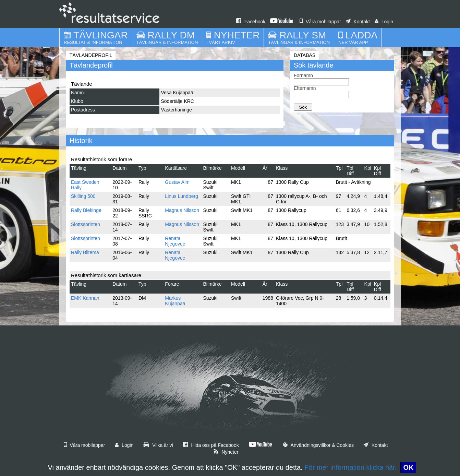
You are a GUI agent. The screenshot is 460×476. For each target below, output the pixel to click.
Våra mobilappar (320, 22)
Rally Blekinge (86, 210)
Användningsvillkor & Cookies (318, 445)
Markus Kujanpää (175, 301)
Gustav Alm (177, 182)
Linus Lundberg (181, 196)
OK (408, 467)
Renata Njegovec (175, 241)
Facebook (251, 22)
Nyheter (226, 452)
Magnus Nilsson (182, 210)
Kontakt (358, 22)
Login (384, 22)
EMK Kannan (85, 298)
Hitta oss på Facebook (211, 445)
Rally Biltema (85, 252)
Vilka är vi (158, 445)
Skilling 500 (83, 196)
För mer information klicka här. (350, 467)
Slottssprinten (86, 224)
